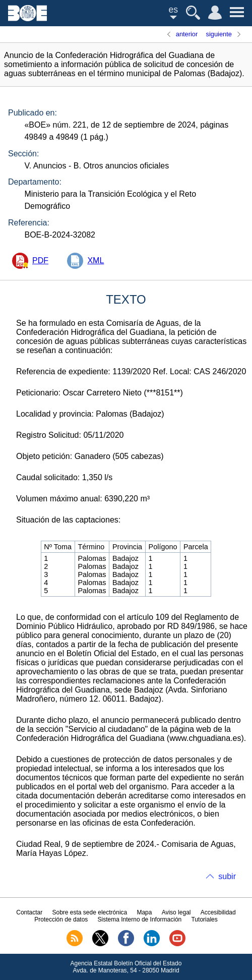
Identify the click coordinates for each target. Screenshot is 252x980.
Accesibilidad (218, 912)
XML (96, 261)
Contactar (29, 912)
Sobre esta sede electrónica (89, 912)
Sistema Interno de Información (140, 919)
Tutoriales (204, 919)
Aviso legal (176, 912)
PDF (40, 261)
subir (227, 876)
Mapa (144, 912)
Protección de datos (61, 919)
